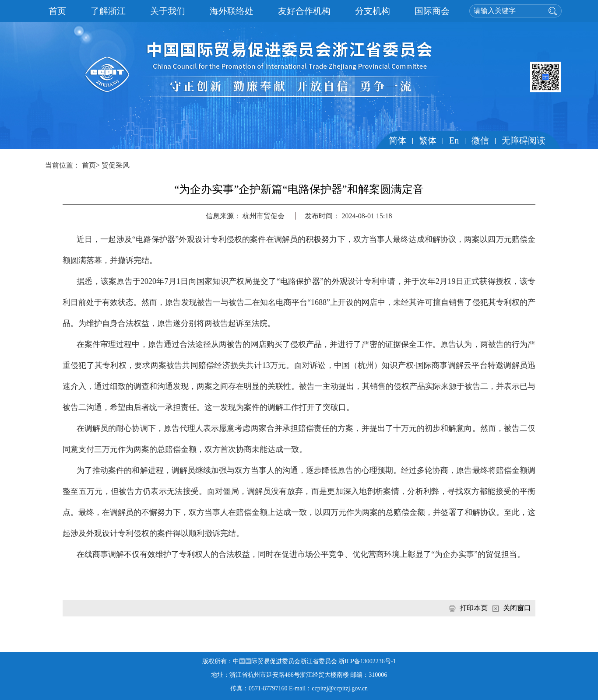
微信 (480, 140)
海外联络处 (232, 11)
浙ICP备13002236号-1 (367, 661)
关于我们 (168, 11)
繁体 (428, 140)
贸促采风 (116, 165)
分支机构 (373, 11)
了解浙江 (108, 11)
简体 (397, 140)
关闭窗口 (517, 608)
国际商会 (432, 11)
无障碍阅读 (524, 140)
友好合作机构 (304, 11)
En (454, 140)
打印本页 (474, 608)
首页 (57, 11)
